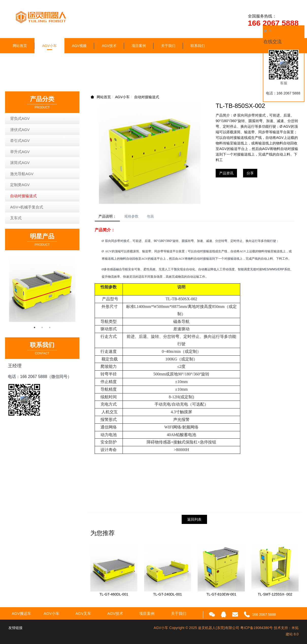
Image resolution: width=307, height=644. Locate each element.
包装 (158, 217)
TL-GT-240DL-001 (168, 596)
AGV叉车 (83, 615)
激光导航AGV (22, 174)
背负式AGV (20, 118)
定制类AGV (20, 185)
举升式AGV (20, 152)
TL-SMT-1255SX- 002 (275, 596)
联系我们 (198, 46)
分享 (250, 173)
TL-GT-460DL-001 (114, 596)
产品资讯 (226, 173)
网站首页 (20, 46)
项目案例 (139, 46)
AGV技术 (109, 46)
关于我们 (168, 46)
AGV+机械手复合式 (27, 207)
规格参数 (136, 217)
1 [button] (35, 327)
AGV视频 (79, 46)
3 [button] (50, 327)
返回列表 (194, 521)
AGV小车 (49, 46)
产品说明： (109, 217)
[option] (42, 289)
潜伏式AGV (20, 130)
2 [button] (42, 327)
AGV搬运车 (21, 615)
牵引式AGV (20, 141)
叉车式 (16, 218)
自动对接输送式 (147, 97)
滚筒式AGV (20, 163)
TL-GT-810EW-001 (221, 596)
